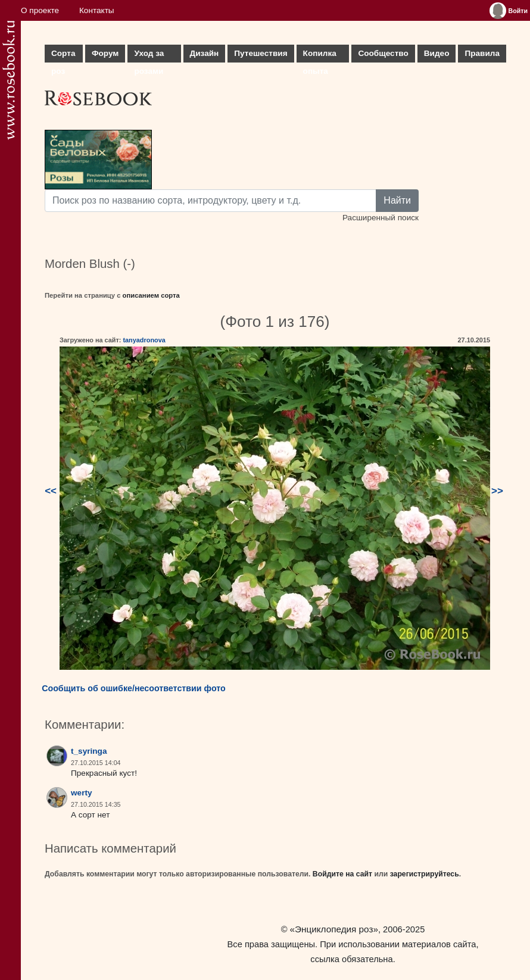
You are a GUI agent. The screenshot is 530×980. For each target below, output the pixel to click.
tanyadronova (144, 340)
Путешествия (261, 53)
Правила (482, 53)
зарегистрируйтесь (425, 874)
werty (82, 793)
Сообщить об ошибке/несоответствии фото (134, 688)
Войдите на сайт (342, 874)
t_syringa (89, 751)
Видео (437, 53)
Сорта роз (63, 56)
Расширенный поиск (381, 218)
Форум (105, 53)
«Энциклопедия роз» (334, 929)
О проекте (40, 10)
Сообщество (383, 53)
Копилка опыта (320, 56)
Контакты (97, 10)
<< (51, 491)
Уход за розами (149, 56)
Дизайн (205, 53)
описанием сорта (151, 295)
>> (497, 491)
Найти (397, 200)
